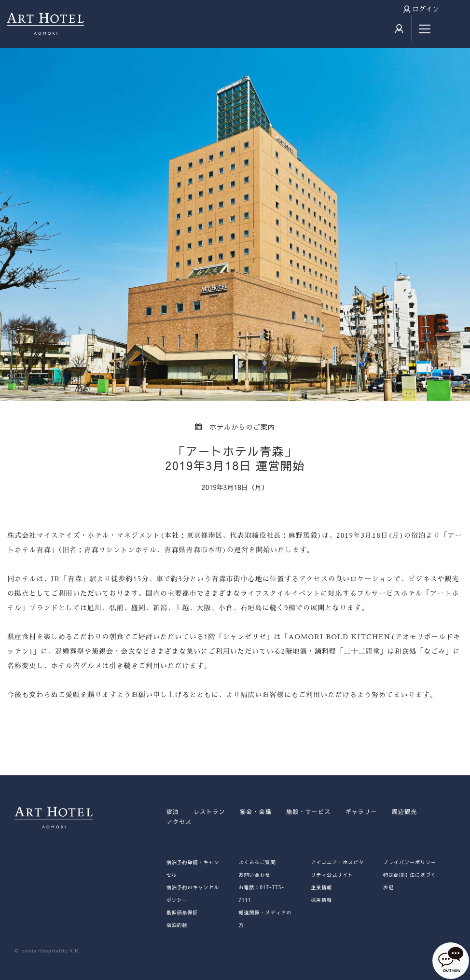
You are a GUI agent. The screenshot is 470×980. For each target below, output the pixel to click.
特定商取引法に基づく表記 (410, 881)
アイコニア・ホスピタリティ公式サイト (337, 868)
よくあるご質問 (257, 862)
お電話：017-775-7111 (261, 894)
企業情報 (321, 887)
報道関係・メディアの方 (265, 919)
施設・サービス (308, 812)
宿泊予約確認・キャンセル (193, 868)
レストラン (209, 812)
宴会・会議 (256, 812)
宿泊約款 (177, 925)
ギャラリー (361, 812)
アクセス (179, 822)
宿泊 (173, 812)
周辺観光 (404, 812)
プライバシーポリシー (410, 862)
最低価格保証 (182, 912)
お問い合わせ (254, 875)
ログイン (426, 9)
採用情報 (321, 900)
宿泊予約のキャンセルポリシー (193, 894)
